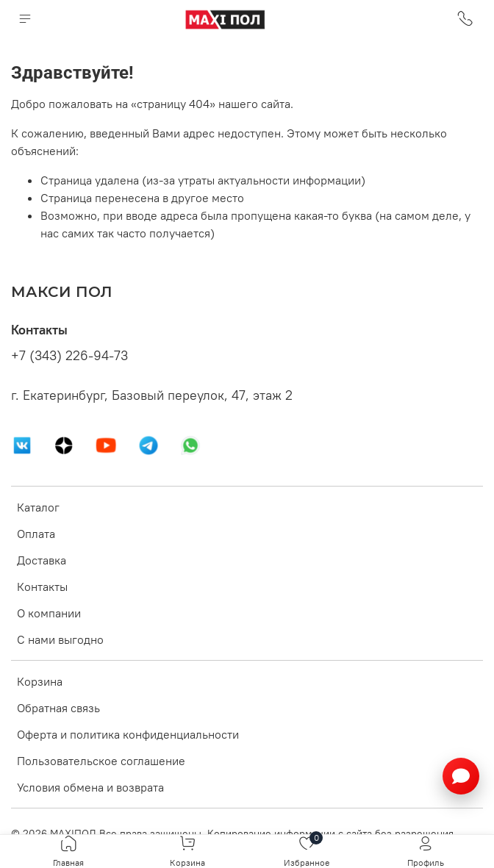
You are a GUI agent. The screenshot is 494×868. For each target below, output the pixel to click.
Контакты (42, 587)
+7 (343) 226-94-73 (69, 356)
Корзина (40, 681)
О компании (49, 613)
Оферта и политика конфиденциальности (128, 734)
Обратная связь (58, 708)
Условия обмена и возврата (90, 787)
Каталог (38, 507)
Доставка (42, 560)
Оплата (36, 534)
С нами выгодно (60, 639)
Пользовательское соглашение (101, 761)
